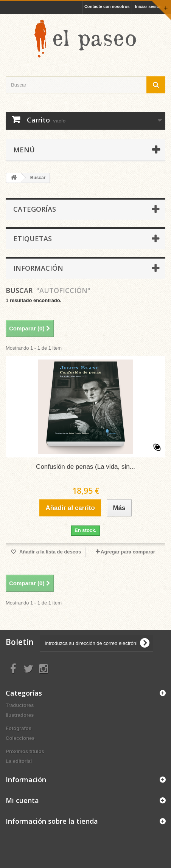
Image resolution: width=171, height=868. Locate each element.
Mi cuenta (22, 800)
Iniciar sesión (148, 6)
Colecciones (20, 738)
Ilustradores (20, 715)
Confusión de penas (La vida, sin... (85, 467)
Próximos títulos (25, 751)
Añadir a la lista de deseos (50, 552)
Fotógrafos (19, 728)
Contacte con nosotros (107, 6)
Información (38, 268)
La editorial (19, 761)
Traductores (20, 705)
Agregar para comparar (128, 552)
